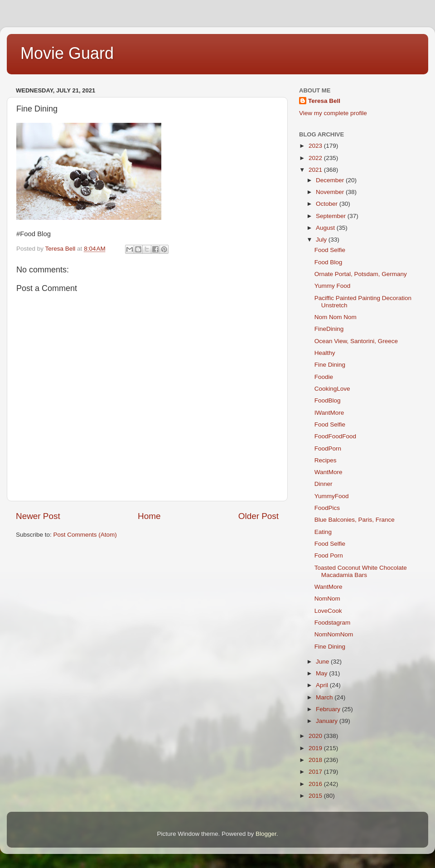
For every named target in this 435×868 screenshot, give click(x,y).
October (328, 204)
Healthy (325, 353)
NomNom (327, 599)
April (323, 685)
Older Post (259, 516)
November (331, 192)
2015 (316, 796)
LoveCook (328, 611)
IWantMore (329, 413)
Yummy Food (333, 286)
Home (149, 516)
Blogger (266, 834)
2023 (316, 146)
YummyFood (332, 496)
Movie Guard (67, 53)
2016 (316, 784)
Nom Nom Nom (336, 317)
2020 (316, 736)
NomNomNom (334, 634)
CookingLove (332, 389)
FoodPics (327, 508)
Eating (323, 532)
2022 (316, 158)
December (331, 180)
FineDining (329, 329)
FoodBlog (328, 400)
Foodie (324, 377)
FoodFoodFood (335, 436)
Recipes (326, 460)
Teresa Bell (324, 101)
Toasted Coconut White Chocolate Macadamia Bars (361, 571)
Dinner (324, 484)
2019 (316, 748)
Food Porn (329, 555)
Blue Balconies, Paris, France (355, 520)
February (329, 709)
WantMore (329, 472)
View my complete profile (333, 113)
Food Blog (329, 262)
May (322, 673)
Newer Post (38, 516)
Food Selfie (330, 250)
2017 (316, 772)
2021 (316, 170)
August (326, 228)
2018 (316, 760)
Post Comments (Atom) (85, 535)
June (323, 662)
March (325, 697)
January (328, 721)
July (322, 240)
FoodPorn (328, 449)
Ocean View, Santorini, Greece (356, 341)
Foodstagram (333, 623)
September (332, 216)
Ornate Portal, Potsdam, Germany (361, 274)
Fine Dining (330, 365)
